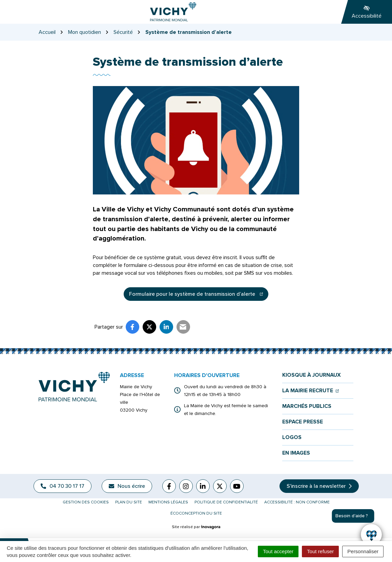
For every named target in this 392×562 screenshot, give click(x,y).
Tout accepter (278, 551)
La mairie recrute (311, 391)
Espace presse (303, 422)
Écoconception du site (196, 513)
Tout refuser (320, 551)
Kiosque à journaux (312, 375)
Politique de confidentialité (226, 502)
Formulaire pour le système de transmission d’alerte (199, 296)
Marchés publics (307, 406)
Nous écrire (127, 486)
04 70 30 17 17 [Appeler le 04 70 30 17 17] (63, 486)
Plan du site (129, 502)
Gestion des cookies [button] (86, 502)
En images (296, 453)
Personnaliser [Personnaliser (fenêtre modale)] (363, 551)
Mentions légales (168, 502)
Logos (292, 438)
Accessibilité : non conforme (297, 502)
